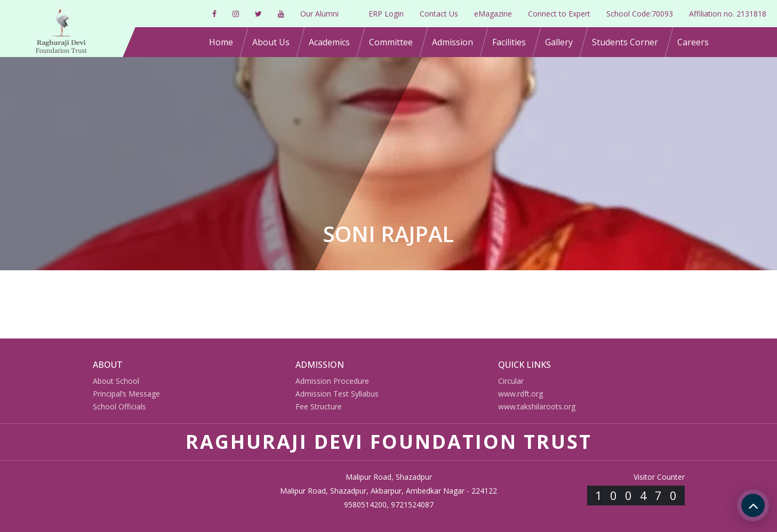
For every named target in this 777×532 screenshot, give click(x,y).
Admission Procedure (332, 381)
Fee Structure (319, 406)
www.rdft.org (520, 394)
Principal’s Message (126, 394)
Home (221, 42)
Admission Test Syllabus (337, 394)
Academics (329, 42)
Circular (511, 381)
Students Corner (625, 42)
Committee (391, 42)
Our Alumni (319, 14)
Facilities (509, 42)
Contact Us (439, 14)
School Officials (119, 406)
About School (116, 381)
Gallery (559, 42)
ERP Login (386, 14)
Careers (693, 42)
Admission (452, 42)
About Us (271, 42)
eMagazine (493, 14)
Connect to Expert (559, 14)
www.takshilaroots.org (537, 406)
